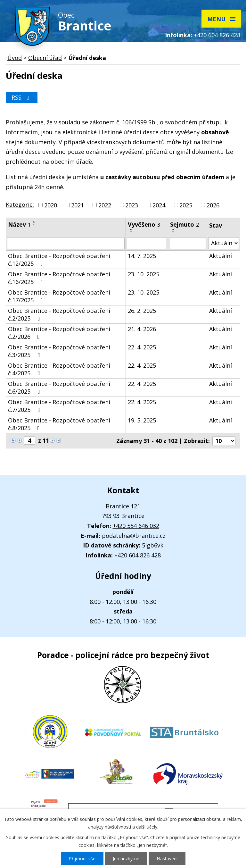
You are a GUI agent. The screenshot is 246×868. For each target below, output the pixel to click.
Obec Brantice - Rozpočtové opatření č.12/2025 (59, 260)
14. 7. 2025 (142, 256)
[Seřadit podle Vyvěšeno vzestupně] (131, 230)
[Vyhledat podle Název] (66, 243)
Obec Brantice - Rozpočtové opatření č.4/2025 (59, 369)
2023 (132, 205)
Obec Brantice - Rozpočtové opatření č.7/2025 (59, 406)
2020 (51, 205)
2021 (78, 205)
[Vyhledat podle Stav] (224, 243)
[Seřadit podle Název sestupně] (34, 224)
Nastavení (167, 859)
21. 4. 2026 (142, 329)
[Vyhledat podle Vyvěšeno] (147, 243)
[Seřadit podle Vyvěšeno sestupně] (131, 232)
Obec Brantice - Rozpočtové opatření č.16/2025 (59, 278)
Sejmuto (184, 224)
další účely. (147, 827)
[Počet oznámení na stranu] (224, 441)
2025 (186, 205)
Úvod (15, 58)
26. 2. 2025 (142, 311)
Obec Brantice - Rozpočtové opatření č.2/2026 (59, 333)
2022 (105, 205)
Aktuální (221, 256)
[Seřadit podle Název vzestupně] (34, 222)
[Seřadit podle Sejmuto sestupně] (174, 232)
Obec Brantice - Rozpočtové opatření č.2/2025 (59, 314)
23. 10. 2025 (143, 274)
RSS (22, 97)
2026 (213, 205)
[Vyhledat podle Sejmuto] (187, 243)
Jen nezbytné (126, 859)
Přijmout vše (82, 859)
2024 (159, 205)
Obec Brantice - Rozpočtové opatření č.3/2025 (59, 351)
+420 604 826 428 (217, 35)
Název (19, 224)
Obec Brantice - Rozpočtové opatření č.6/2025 (59, 388)
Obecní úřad (45, 58)
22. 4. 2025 (142, 347)
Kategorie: (20, 204)
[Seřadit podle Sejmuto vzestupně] (174, 230)
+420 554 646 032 (136, 526)
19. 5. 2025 (142, 420)
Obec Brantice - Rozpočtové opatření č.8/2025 (59, 424)
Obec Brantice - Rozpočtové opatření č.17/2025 (59, 296)
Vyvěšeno (144, 224)
